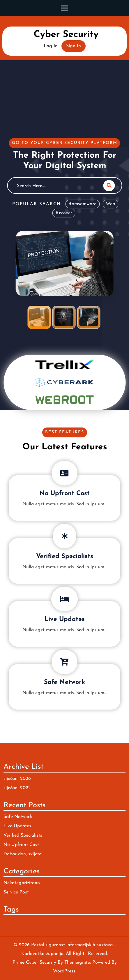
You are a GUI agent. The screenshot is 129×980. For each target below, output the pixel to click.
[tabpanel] (64, 222)
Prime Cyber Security (34, 963)
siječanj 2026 (17, 779)
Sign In (74, 46)
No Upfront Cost (64, 493)
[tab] (39, 317)
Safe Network (64, 682)
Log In (51, 46)
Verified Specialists (65, 556)
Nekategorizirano (22, 883)
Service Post (16, 892)
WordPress (64, 971)
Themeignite (77, 963)
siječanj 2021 (17, 788)
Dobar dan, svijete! (23, 854)
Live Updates (64, 619)
